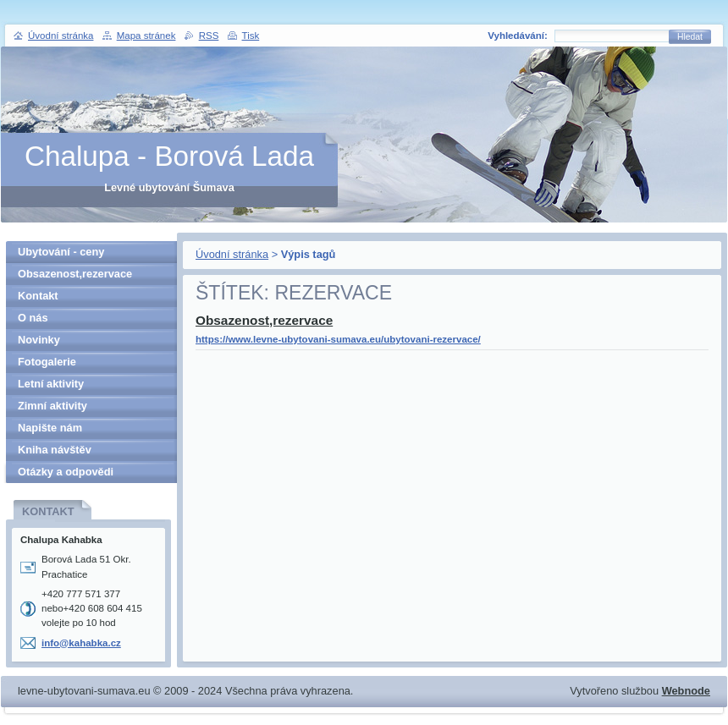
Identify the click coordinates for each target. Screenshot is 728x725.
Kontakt (38, 296)
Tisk (251, 36)
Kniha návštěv (55, 450)
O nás (33, 318)
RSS (209, 36)
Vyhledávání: (518, 36)
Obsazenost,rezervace (264, 320)
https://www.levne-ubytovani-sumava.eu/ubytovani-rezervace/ (338, 339)
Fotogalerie (47, 362)
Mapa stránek (146, 36)
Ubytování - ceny (61, 252)
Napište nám (50, 428)
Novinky (39, 340)
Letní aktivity (51, 384)
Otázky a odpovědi (66, 472)
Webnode (686, 691)
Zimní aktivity (52, 406)
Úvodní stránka (232, 254)
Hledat (690, 37)
